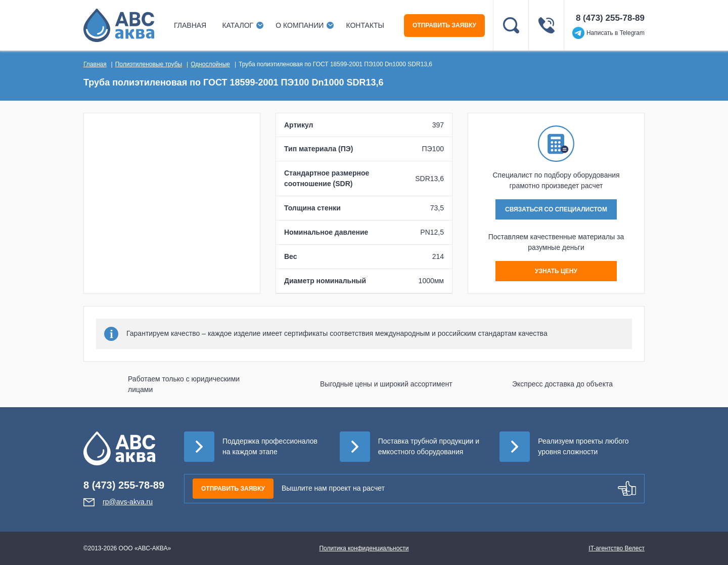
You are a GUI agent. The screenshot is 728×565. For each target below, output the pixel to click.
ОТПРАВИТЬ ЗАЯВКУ (444, 25)
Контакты (365, 25)
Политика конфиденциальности (364, 548)
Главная (190, 25)
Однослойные (210, 64)
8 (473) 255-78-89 (610, 18)
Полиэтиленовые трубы (149, 64)
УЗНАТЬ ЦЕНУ (556, 271)
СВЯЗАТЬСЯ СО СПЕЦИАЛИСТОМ (556, 209)
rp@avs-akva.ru (128, 502)
